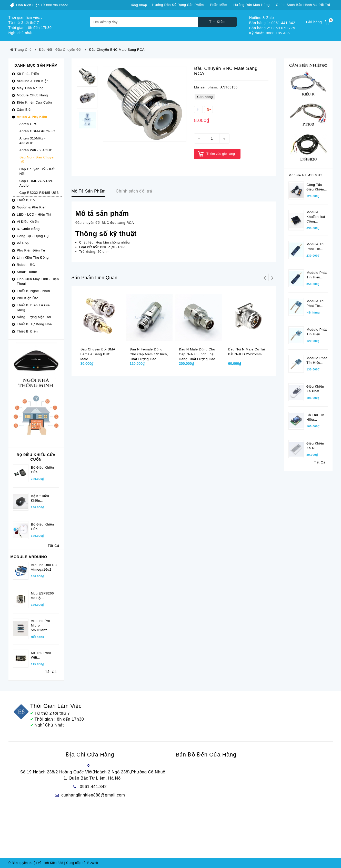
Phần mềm (219, 5)
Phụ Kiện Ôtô (28, 298)
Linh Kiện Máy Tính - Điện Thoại (38, 281)
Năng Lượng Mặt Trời (34, 317)
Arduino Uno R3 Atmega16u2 (44, 567)
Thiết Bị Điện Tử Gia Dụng (33, 307)
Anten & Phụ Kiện (32, 117)
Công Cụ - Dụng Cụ (33, 236)
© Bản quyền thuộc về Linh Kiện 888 (36, 863)
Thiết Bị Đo (26, 200)
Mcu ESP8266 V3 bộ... (43, 596)
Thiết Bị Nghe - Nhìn (34, 291)
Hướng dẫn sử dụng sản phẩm (178, 5)
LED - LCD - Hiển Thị (34, 214)
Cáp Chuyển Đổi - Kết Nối (37, 171)
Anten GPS (28, 124)
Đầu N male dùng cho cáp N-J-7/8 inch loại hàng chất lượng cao (197, 354)
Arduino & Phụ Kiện (33, 81)
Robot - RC (26, 265)
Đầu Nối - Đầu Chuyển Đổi (38, 160)
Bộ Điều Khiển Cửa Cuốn (36, 457)
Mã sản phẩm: (206, 87)
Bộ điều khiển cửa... (43, 527)
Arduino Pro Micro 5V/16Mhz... (41, 625)
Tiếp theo (272, 277)
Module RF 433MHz (305, 175)
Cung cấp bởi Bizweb (81, 863)
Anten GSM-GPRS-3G (37, 131)
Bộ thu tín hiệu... (315, 417)
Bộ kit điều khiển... (40, 498)
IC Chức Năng (28, 229)
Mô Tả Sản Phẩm (89, 191)
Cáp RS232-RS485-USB (39, 193)
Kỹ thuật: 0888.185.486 (269, 33)
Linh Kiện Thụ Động (33, 258)
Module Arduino (29, 557)
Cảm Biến (25, 110)
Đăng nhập (138, 5)
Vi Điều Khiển (28, 222)
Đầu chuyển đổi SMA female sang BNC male (98, 354)
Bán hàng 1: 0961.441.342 (272, 23)
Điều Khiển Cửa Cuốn (34, 102)
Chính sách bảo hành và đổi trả (303, 5)
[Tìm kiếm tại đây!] (144, 22)
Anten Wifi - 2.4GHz (36, 150)
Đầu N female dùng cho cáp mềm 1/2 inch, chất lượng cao (149, 354)
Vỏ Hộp (23, 243)
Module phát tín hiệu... (317, 275)
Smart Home (27, 272)
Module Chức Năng (32, 95)
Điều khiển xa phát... (315, 389)
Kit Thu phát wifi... (41, 655)
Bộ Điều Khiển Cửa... (43, 470)
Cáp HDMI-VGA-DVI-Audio (37, 183)
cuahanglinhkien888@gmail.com (93, 795)
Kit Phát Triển (28, 74)
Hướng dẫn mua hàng (251, 5)
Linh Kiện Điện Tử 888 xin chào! (42, 5)
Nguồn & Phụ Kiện (32, 207)
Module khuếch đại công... (316, 217)
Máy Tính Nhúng (30, 88)
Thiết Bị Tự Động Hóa (34, 324)
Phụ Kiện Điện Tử (31, 250)
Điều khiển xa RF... (315, 446)
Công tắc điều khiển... (317, 187)
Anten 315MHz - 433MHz (33, 141)
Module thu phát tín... (316, 246)
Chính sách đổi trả (134, 191)
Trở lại (265, 277)
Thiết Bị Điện (27, 331)
